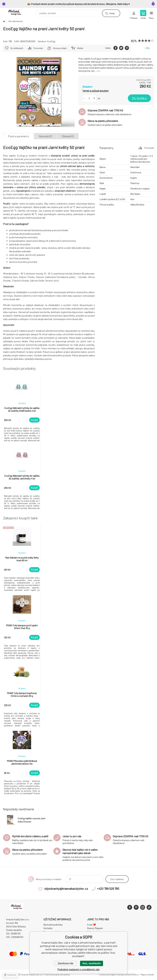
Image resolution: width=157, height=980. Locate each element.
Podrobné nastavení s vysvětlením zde (79, 970)
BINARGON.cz (132, 974)
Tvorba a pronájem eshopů (111, 974)
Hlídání (80, 48)
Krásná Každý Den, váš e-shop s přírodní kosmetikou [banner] (17, 12)
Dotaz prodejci (60, 48)
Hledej (112, 13)
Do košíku (139, 98)
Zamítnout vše (65, 963)
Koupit (34, 420)
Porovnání (38, 48)
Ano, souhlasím (91, 963)
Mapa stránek (147, 974)
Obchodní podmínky (53, 925)
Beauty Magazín (95, 928)
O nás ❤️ (92, 925)
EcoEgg (51, 41)
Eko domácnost (16, 21)
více (98, 71)
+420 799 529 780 (108, 889)
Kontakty (48, 928)
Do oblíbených (17, 48)
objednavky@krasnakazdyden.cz (66, 889)
